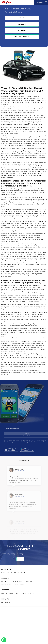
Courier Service (30, 581)
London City (31, 593)
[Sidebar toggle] (46, 2)
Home (3, 572)
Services (16, 572)
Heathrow (4, 593)
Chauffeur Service (18, 581)
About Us (9, 572)
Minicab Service (6, 581)
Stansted (12, 593)
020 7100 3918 (16, 12)
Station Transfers (19, 584)
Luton (24, 593)
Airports (23, 572)
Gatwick (18, 593)
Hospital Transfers (7, 584)
